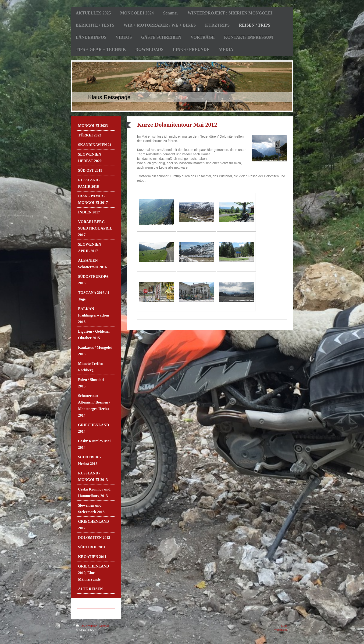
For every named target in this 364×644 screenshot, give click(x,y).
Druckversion (87, 626)
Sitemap (104, 626)
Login (285, 625)
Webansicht (281, 630)
